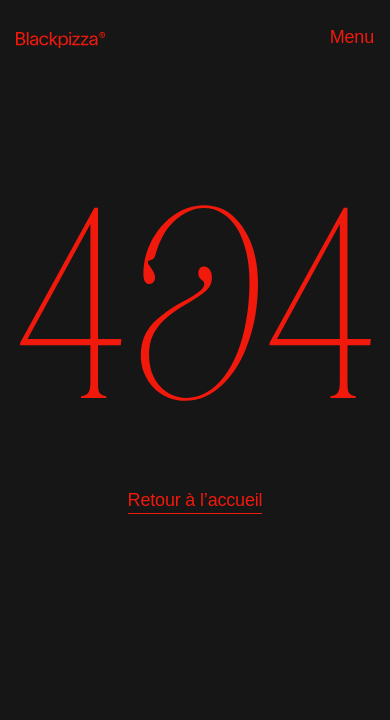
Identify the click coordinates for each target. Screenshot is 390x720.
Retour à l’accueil (195, 500)
